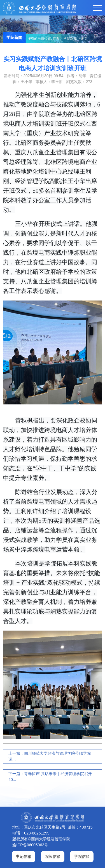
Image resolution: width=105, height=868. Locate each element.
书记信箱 (24, 856)
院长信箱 (53, 856)
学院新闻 (70, 39)
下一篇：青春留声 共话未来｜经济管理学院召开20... (50, 777)
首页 (56, 39)
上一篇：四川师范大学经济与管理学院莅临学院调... (50, 756)
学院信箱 (82, 856)
